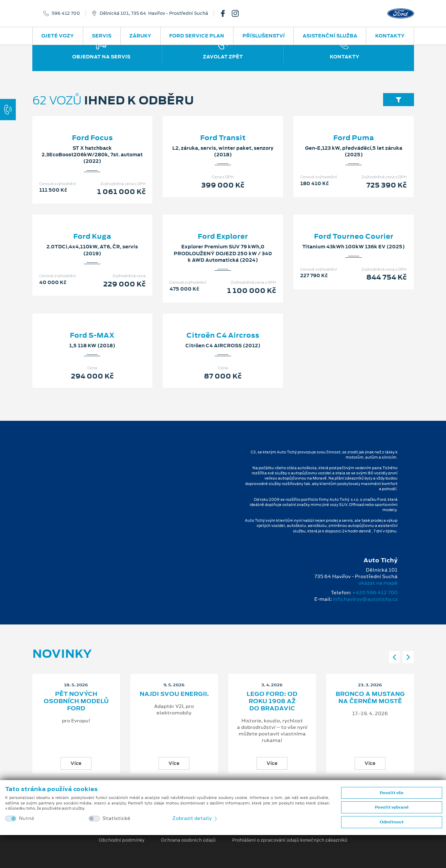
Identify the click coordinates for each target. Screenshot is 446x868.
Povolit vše (391, 793)
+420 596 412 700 (375, 593)
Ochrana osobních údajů (188, 840)
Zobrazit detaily (195, 818)
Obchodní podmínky (122, 840)
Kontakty (390, 36)
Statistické (116, 818)
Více (76, 763)
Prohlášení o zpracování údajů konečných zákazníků (290, 840)
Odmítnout (392, 822)
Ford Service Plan (197, 36)
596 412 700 (66, 13)
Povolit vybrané (392, 807)
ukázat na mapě (378, 583)
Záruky (140, 36)
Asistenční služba (330, 36)
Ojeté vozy (58, 36)
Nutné (27, 818)
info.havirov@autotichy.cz (365, 599)
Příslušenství (264, 36)
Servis (102, 36)
